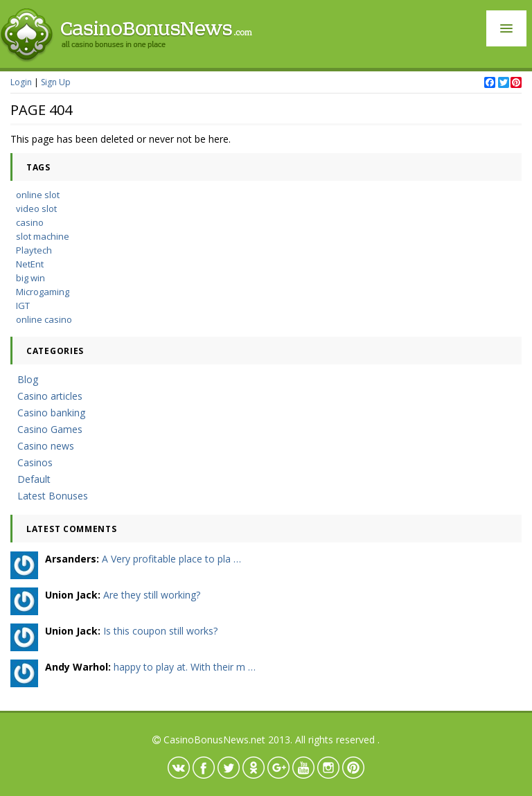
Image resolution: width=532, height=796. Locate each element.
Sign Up (56, 82)
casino (30, 222)
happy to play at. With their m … (185, 667)
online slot (38, 195)
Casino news (46, 446)
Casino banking (51, 413)
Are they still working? (152, 595)
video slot (36, 209)
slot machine (43, 236)
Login (21, 82)
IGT (23, 306)
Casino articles (50, 396)
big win (30, 278)
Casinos (35, 462)
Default (34, 479)
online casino (44, 319)
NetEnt (30, 264)
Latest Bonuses (53, 496)
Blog (28, 379)
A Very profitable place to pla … (171, 559)
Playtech (34, 250)
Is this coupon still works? (160, 631)
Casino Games (50, 429)
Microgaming (43, 292)
